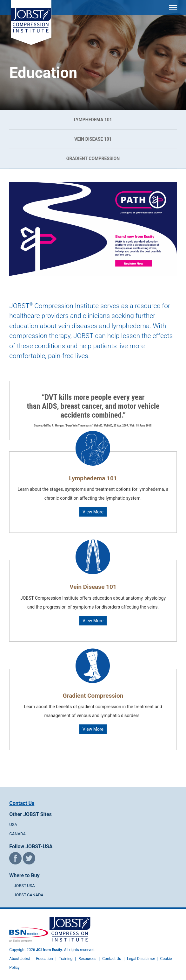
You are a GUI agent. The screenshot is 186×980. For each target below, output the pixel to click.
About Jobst (20, 959)
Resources (87, 959)
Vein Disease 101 (93, 139)
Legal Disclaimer (141, 959)
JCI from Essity (49, 950)
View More (93, 512)
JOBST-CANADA (29, 895)
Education (44, 959)
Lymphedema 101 (93, 120)
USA (13, 825)
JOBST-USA (24, 886)
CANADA (17, 834)
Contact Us (22, 803)
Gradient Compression (93, 159)
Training (66, 959)
